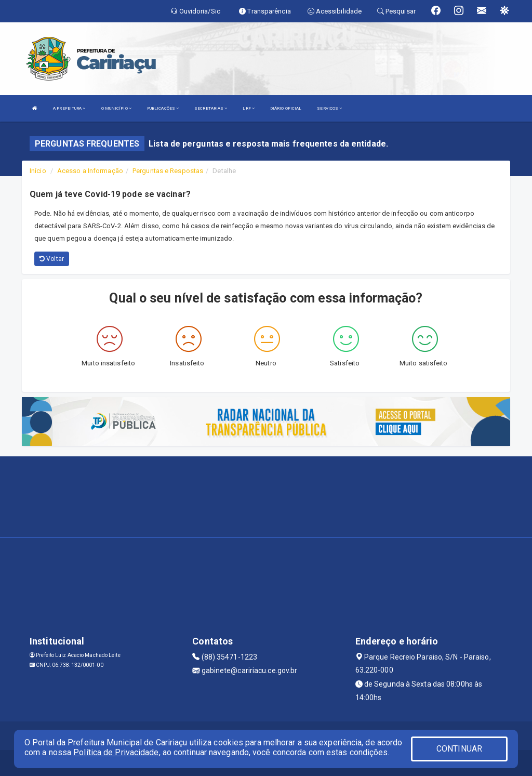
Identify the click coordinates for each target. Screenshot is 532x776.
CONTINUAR (459, 749)
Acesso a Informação (90, 171)
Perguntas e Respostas (168, 171)
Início (38, 171)
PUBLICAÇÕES (163, 108)
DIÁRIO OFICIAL (286, 108)
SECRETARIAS (211, 108)
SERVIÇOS (329, 108)
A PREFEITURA (69, 108)
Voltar (52, 259)
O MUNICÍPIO (116, 108)
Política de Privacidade (116, 752)
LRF (249, 108)
